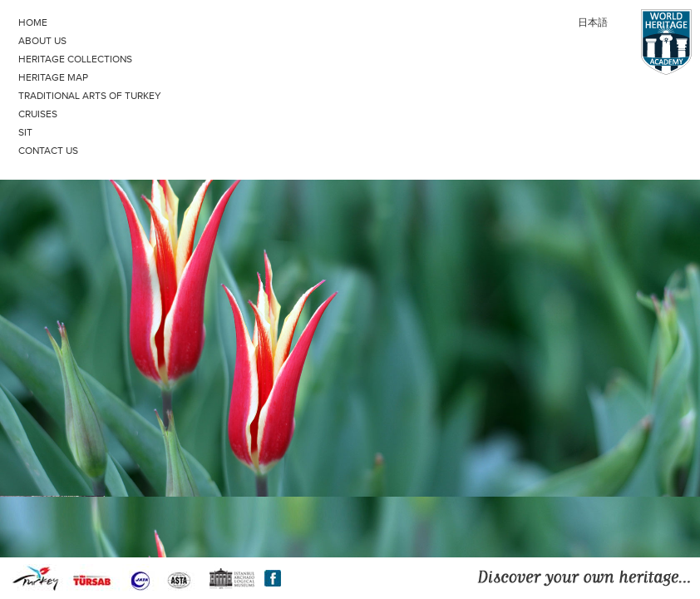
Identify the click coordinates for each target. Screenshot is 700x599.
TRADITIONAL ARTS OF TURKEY (90, 96)
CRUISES (38, 114)
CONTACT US (48, 151)
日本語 (593, 22)
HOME (33, 22)
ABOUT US (42, 41)
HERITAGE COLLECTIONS (75, 59)
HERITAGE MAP (53, 77)
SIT (25, 132)
